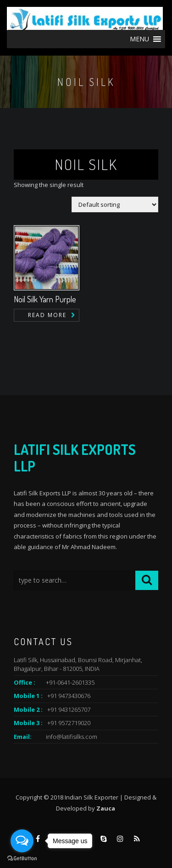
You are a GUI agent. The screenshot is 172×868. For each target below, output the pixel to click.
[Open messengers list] (22, 841)
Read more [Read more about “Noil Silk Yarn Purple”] (47, 315)
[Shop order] (115, 204)
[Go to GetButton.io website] (22, 859)
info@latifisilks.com (72, 737)
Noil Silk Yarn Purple (45, 299)
